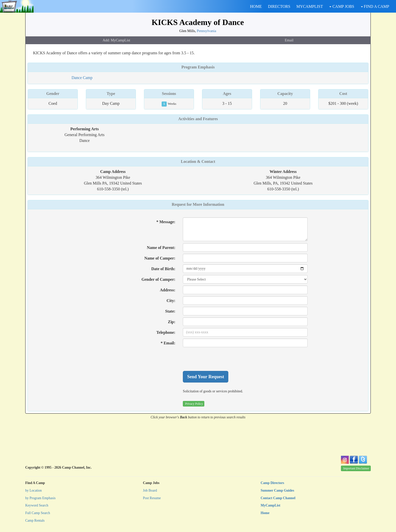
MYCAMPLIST (310, 6)
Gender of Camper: (158, 279)
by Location (33, 490)
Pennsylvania (206, 31)
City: (171, 301)
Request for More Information (198, 204)
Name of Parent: (161, 248)
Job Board (150, 490)
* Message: (166, 222)
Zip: (172, 322)
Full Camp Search (38, 513)
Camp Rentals (35, 521)
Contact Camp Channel (278, 498)
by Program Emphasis (40, 498)
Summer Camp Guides (277, 490)
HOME (256, 6)
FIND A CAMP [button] (375, 6)
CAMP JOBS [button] (342, 6)
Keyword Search (37, 505)
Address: (168, 290)
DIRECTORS (279, 6)
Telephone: (166, 332)
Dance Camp (82, 78)
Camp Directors (272, 483)
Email (289, 40)
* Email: (168, 343)
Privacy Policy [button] (194, 404)
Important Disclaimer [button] (356, 468)
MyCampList (270, 505)
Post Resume (152, 498)
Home (265, 513)
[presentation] (221, 359)
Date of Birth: (163, 269)
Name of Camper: (160, 258)
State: (170, 311)
